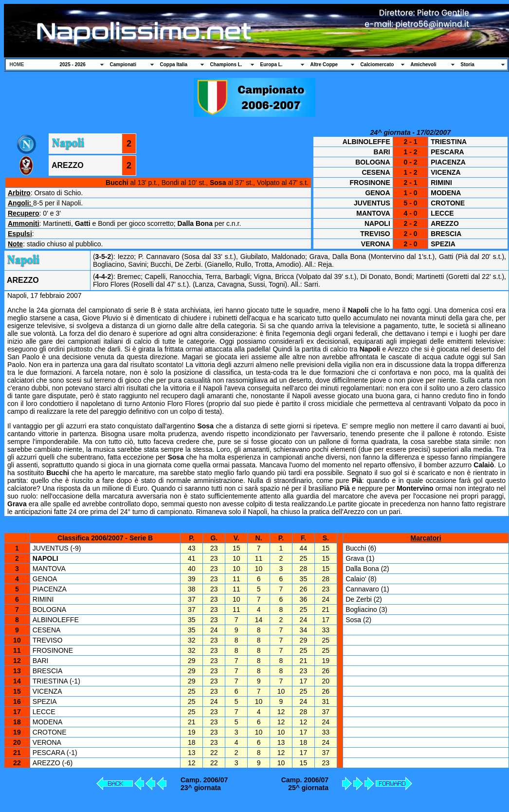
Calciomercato (377, 65)
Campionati (123, 65)
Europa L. (272, 65)
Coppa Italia (174, 65)
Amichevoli (424, 65)
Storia (468, 65)
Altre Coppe (324, 65)
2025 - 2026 (73, 65)
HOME (17, 65)
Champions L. (226, 65)
